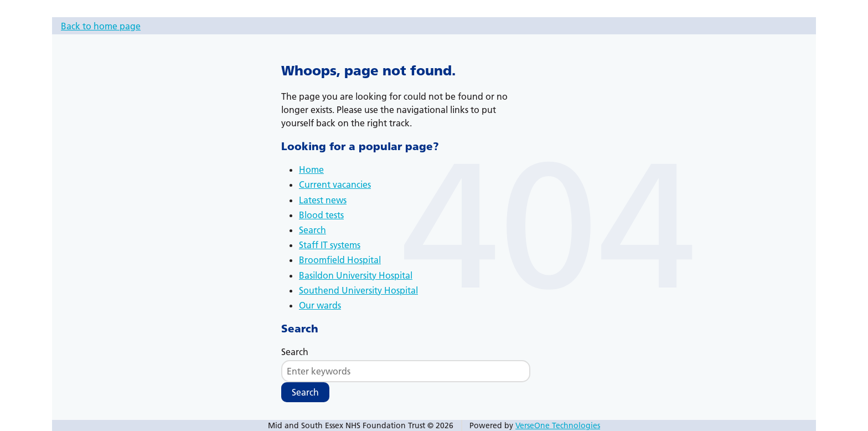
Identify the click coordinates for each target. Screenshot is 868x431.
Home (311, 170)
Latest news (323, 200)
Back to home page (101, 26)
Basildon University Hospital (356, 275)
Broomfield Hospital (340, 260)
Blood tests (321, 215)
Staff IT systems (330, 245)
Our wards (320, 305)
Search (312, 230)
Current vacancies (335, 184)
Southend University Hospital (358, 290)
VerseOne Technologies (558, 425)
